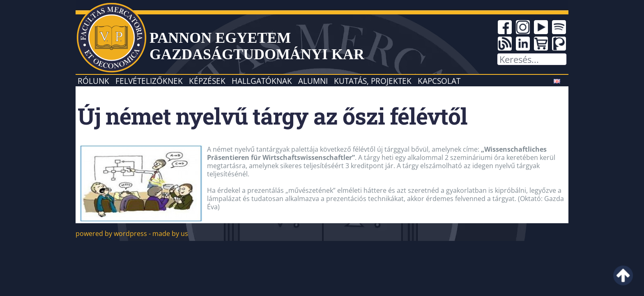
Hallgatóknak (262, 81)
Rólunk (93, 81)
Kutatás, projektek (373, 81)
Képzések (207, 81)
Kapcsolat (439, 81)
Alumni (313, 81)
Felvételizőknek (149, 81)
